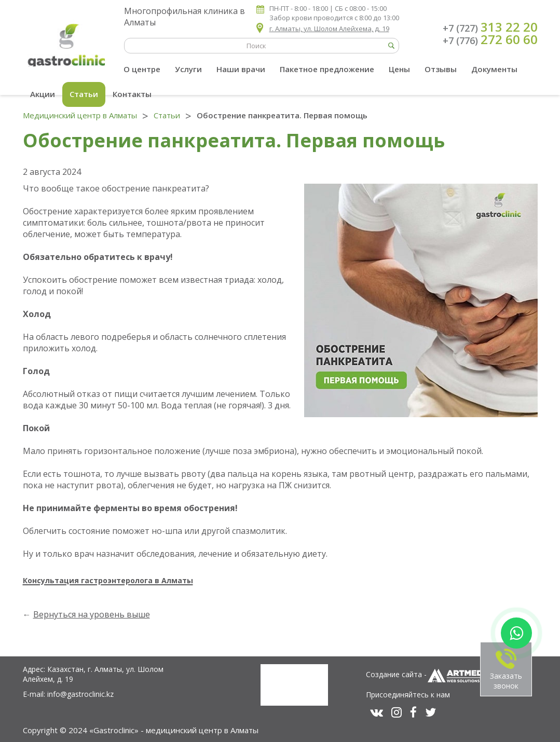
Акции (43, 94)
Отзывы (441, 69)
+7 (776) (490, 39)
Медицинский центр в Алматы (80, 115)
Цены (399, 69)
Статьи (84, 94)
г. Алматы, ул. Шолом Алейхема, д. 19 (329, 29)
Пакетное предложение (327, 69)
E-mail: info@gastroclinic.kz (68, 694)
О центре (142, 69)
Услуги (188, 69)
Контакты (132, 94)
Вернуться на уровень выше (92, 614)
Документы (494, 69)
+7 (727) (490, 27)
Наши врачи (241, 69)
